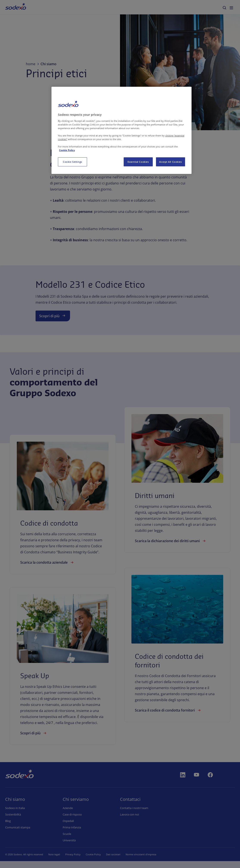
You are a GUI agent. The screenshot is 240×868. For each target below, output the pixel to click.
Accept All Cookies (170, 162)
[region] (122, 130)
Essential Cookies (138, 162)
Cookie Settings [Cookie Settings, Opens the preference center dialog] (72, 162)
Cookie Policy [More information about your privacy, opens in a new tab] (67, 150)
